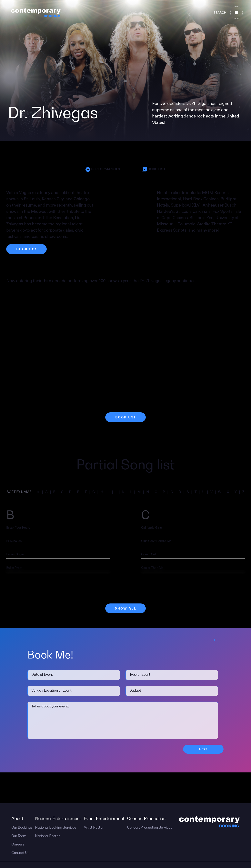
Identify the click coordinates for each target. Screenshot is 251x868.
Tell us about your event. (50, 706)
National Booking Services (56, 827)
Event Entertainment (104, 818)
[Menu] (236, 13)
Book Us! (26, 249)
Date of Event (42, 674)
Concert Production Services (150, 827)
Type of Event (140, 674)
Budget (135, 690)
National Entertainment (58, 818)
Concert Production (146, 818)
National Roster (47, 836)
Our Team (19, 836)
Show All (126, 608)
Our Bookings (22, 827)
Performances (103, 169)
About (17, 818)
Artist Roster (94, 827)
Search (220, 13)
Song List (154, 169)
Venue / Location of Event (51, 690)
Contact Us (20, 853)
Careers (18, 844)
